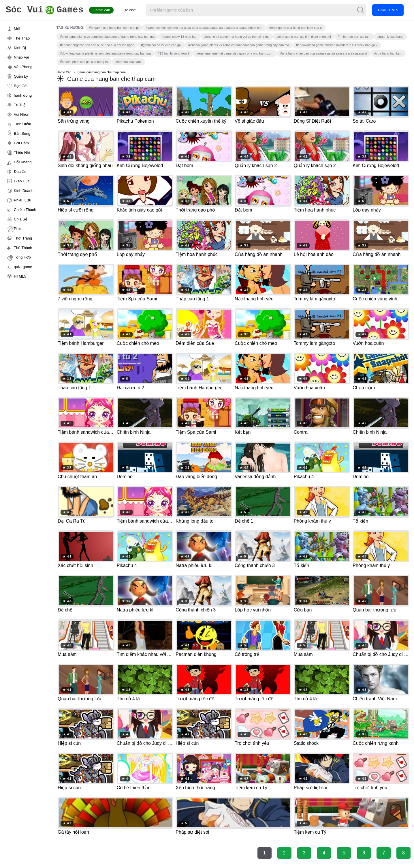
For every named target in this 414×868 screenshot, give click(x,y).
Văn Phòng (23, 67)
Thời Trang (23, 238)
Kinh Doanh (24, 191)
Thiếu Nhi (22, 153)
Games (45, 10)
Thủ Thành (23, 248)
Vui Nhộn (22, 114)
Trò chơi (130, 10)
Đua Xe (20, 172)
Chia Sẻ (20, 219)
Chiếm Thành (25, 210)
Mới (17, 29)
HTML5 (20, 276)
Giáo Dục (22, 181)
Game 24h (101, 10)
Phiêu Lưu (22, 200)
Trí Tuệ (20, 105)
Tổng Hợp (22, 257)
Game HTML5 (388, 10)
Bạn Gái (21, 86)
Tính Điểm (22, 124)
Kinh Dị (20, 48)
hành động (23, 95)
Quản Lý (21, 76)
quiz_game (23, 267)
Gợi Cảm (21, 143)
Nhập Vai (21, 57)
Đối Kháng (23, 162)
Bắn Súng (22, 133)
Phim (18, 229)
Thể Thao (22, 38)
